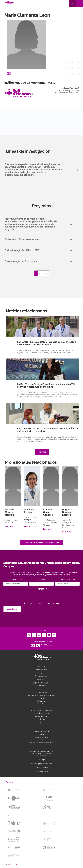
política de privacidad (51, 603)
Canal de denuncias (42, 771)
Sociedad (42, 686)
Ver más (42, 452)
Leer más (9, 527)
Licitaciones (41, 701)
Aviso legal (41, 760)
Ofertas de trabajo (42, 716)
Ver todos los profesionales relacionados (41, 543)
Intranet (42, 740)
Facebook (34, 634)
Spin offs (42, 698)
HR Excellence (41, 704)
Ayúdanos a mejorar (41, 737)
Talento (42, 673)
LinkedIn (39, 634)
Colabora (42, 719)
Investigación (41, 670)
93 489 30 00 (47, 645)
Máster (41, 734)
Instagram (44, 634)
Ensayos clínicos (42, 676)
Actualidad (41, 725)
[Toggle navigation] (79, 3)
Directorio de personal (41, 713)
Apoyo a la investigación (42, 683)
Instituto (41, 666)
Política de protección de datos (41, 764)
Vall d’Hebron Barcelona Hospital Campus (42, 743)
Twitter (29, 634)
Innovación (41, 679)
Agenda (41, 722)
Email (9, 73)
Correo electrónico (67, 580)
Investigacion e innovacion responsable (41, 695)
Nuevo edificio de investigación (42, 710)
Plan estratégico (41, 692)
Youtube (49, 634)
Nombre (41, 580)
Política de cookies (42, 768)
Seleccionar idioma (16, 580)
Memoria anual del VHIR (42, 731)
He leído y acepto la (43, 603)
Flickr (54, 634)
